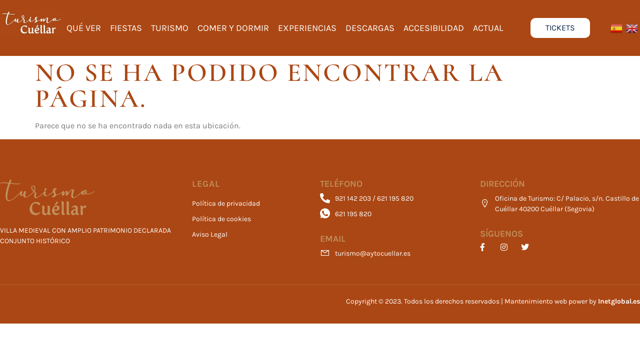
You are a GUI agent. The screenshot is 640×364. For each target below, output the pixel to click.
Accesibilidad (434, 28)
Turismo (170, 28)
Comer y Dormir (233, 28)
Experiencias (307, 28)
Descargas (370, 28)
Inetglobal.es (619, 301)
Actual (488, 28)
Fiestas (126, 28)
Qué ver (84, 28)
